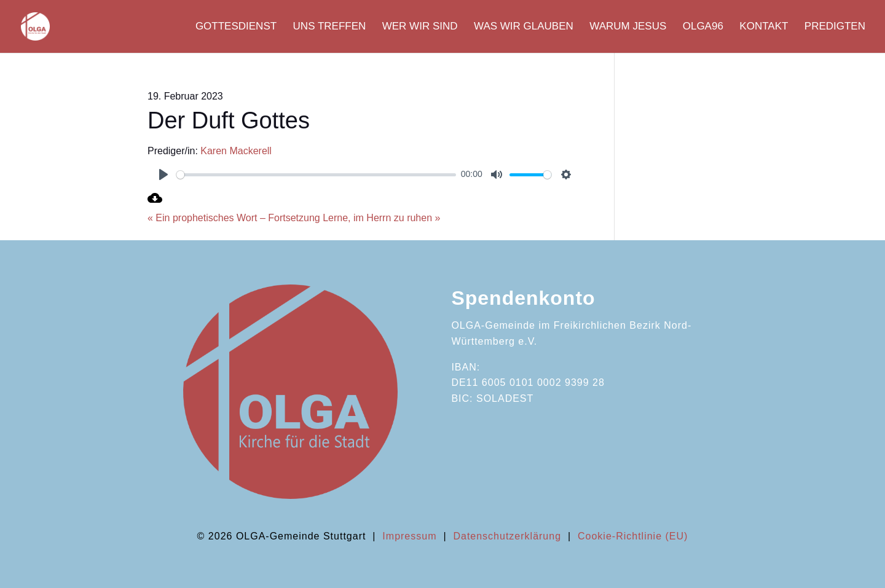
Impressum (409, 536)
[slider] (316, 175)
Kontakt (764, 27)
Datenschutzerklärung (507, 536)
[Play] (163, 174)
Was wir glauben (524, 27)
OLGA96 (703, 27)
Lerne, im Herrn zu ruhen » (381, 218)
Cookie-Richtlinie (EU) (633, 536)
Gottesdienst (236, 27)
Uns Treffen (330, 27)
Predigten (835, 27)
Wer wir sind (420, 27)
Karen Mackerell (236, 151)
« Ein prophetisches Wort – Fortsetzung (234, 218)
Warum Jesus (628, 27)
